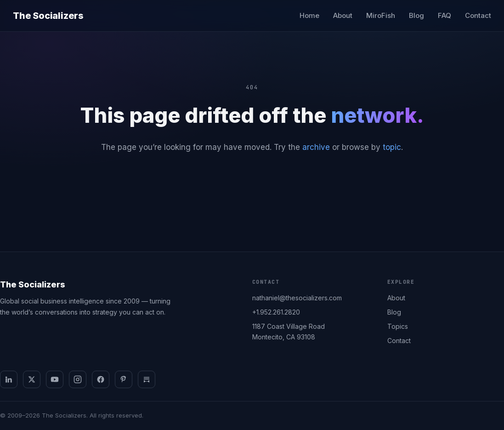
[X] (32, 379)
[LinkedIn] (9, 379)
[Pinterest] (124, 379)
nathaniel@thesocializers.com (297, 298)
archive (316, 147)
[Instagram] (78, 379)
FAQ (445, 15)
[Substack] (147, 379)
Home (309, 15)
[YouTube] (55, 379)
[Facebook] (101, 379)
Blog (416, 15)
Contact (478, 15)
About (343, 15)
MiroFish (381, 15)
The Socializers (48, 16)
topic (392, 147)
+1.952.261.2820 (276, 312)
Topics (398, 326)
